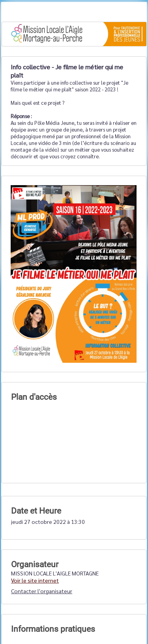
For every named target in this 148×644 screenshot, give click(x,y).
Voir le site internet (35, 580)
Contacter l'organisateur (42, 591)
